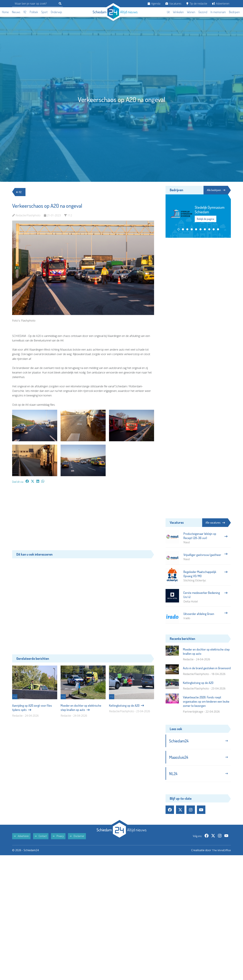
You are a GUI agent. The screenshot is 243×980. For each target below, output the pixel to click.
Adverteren (221, 4)
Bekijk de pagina (206, 219)
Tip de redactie (197, 4)
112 (25, 12)
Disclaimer (77, 837)
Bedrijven (234, 12)
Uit (168, 12)
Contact (41, 837)
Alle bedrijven (216, 190)
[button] (179, 229)
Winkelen (178, 12)
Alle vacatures (215, 523)
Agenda (154, 4)
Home (5, 12)
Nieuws (16, 12)
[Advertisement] (83, 518)
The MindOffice (221, 851)
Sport (44, 12)
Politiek (34, 12)
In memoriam (218, 12)
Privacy (58, 837)
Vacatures (173, 4)
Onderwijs (56, 12)
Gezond (203, 12)
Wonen (191, 12)
